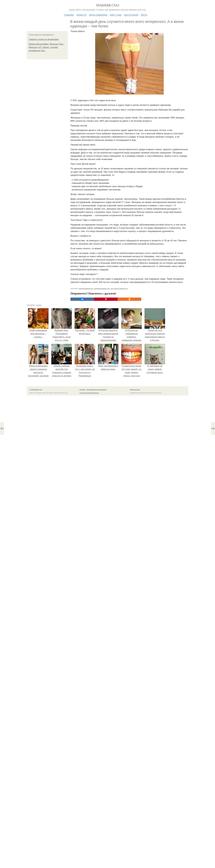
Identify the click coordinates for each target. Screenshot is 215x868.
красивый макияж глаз (102, 289)
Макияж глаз (108, 5)
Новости (81, 15)
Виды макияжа (98, 15)
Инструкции (131, 15)
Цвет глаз (116, 15)
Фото (144, 15)
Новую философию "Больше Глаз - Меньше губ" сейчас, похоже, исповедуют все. (47, 47)
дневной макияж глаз (86, 289)
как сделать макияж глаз (119, 289)
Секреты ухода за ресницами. (44, 39)
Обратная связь (135, 390)
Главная (69, 15)
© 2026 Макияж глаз (36, 390)
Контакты (82, 390)
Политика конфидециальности (89, 393)
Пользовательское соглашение (97, 390)
